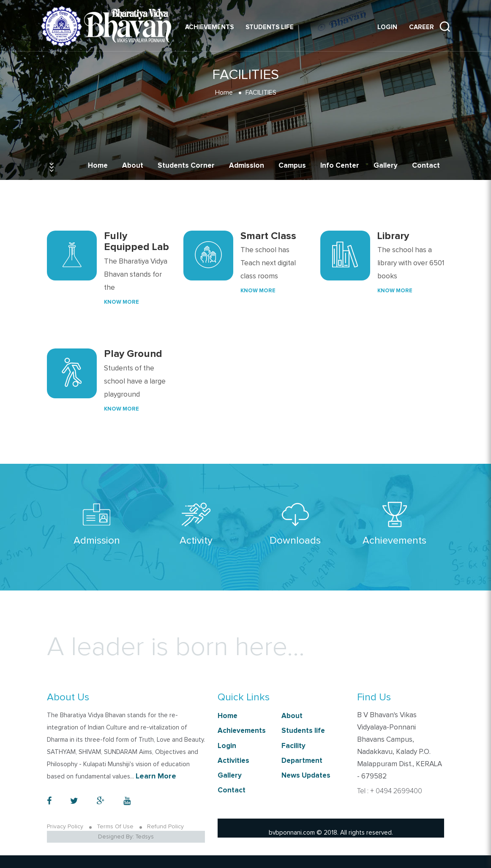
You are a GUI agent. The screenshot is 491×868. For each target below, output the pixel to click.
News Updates (306, 776)
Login (387, 27)
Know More (121, 302)
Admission (247, 166)
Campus (292, 166)
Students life (270, 27)
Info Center (340, 166)
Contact (426, 166)
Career (421, 27)
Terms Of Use (115, 827)
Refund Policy (165, 827)
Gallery (386, 166)
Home (98, 166)
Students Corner (186, 166)
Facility (293, 746)
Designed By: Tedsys (126, 837)
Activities (233, 761)
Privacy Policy (65, 827)
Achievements (209, 27)
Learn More (156, 776)
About (133, 166)
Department (302, 761)
